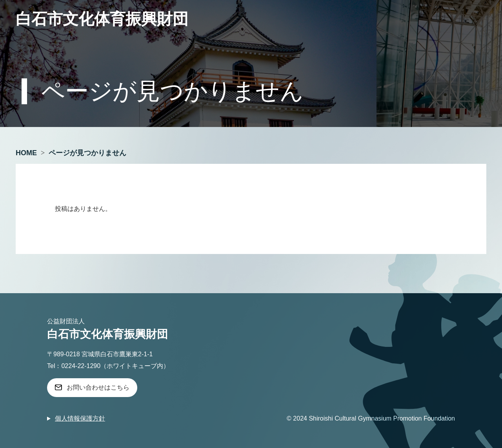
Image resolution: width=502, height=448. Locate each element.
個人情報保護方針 (80, 418)
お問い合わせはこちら (98, 387)
